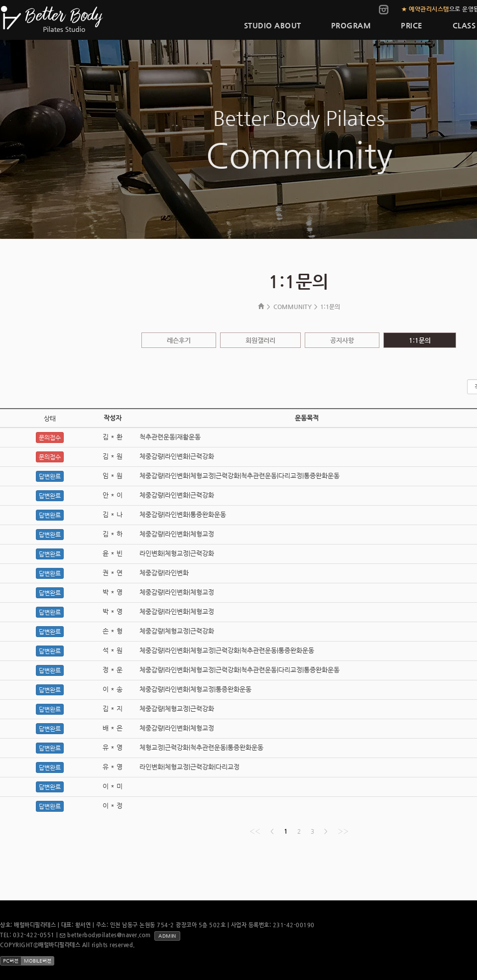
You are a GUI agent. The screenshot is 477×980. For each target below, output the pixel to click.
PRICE (412, 25)
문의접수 (50, 437)
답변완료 (50, 476)
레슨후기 (179, 340)
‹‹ (255, 831)
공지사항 (342, 340)
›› (343, 831)
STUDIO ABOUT (273, 25)
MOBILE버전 (38, 961)
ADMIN (167, 936)
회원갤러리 (260, 340)
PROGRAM (351, 25)
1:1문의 (420, 340)
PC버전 (11, 961)
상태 (50, 418)
